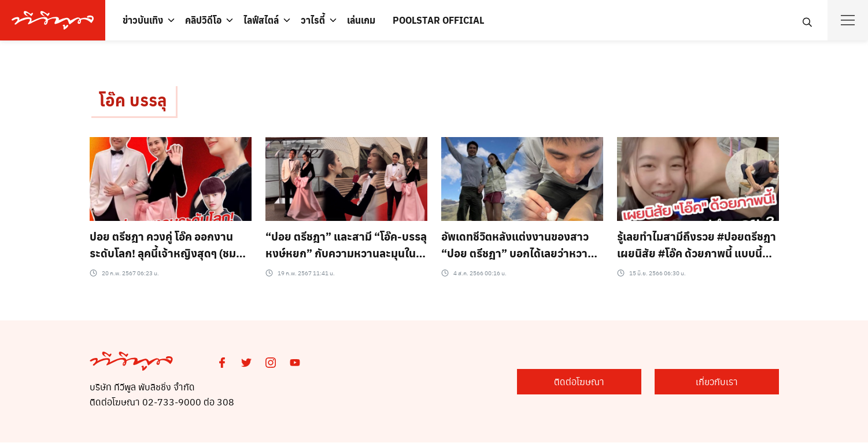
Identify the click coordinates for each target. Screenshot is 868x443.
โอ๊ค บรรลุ (133, 100)
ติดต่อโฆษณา (591, 381)
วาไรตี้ (313, 20)
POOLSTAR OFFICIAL (438, 20)
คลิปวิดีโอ (203, 20)
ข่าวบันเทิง (143, 20)
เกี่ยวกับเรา (721, 381)
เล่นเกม (361, 20)
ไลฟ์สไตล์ (261, 20)
